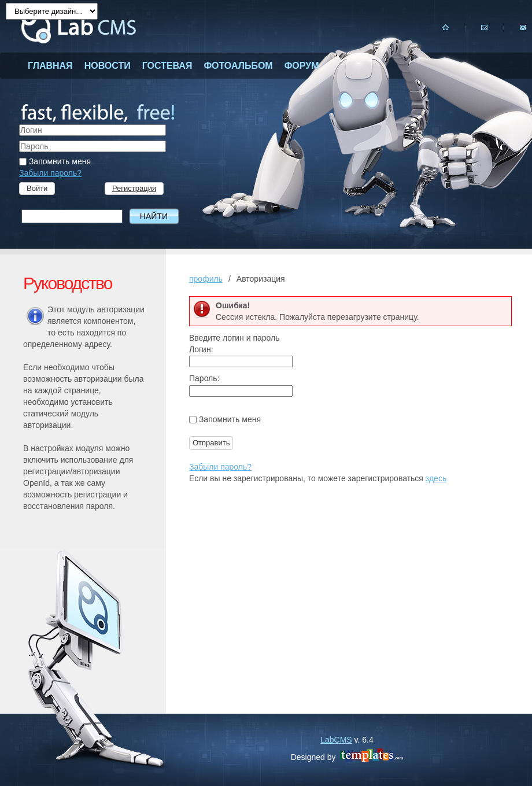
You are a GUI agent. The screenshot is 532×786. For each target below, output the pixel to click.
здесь (436, 478)
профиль (206, 279)
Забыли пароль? (50, 173)
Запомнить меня (55, 161)
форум (302, 66)
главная (50, 66)
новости (108, 66)
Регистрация (134, 188)
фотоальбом (238, 66)
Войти (37, 188)
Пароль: (204, 378)
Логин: (201, 349)
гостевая (167, 66)
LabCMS (336, 740)
